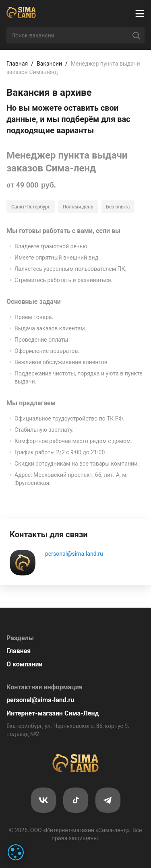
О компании (25, 664)
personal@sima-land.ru (74, 554)
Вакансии (49, 64)
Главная (17, 64)
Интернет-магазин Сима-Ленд (53, 713)
